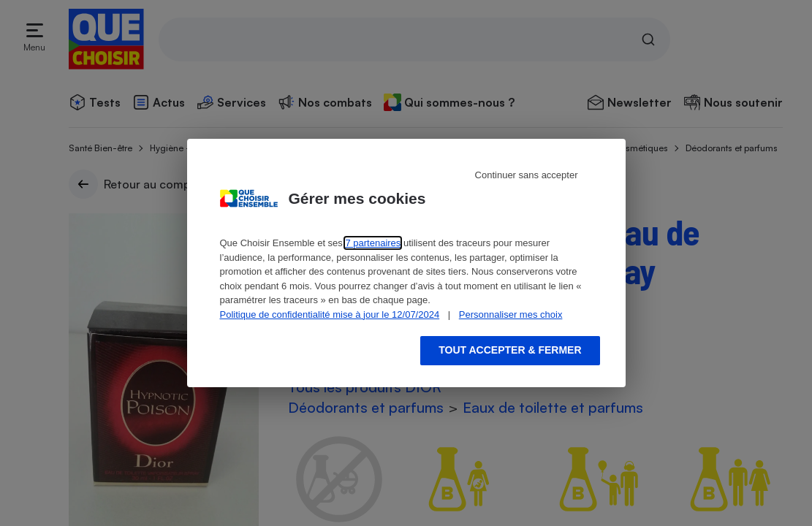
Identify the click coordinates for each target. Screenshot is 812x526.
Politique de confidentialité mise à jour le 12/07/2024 (330, 315)
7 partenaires (373, 243)
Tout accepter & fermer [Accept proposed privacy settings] (510, 350)
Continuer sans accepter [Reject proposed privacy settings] (527, 175)
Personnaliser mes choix (511, 315)
